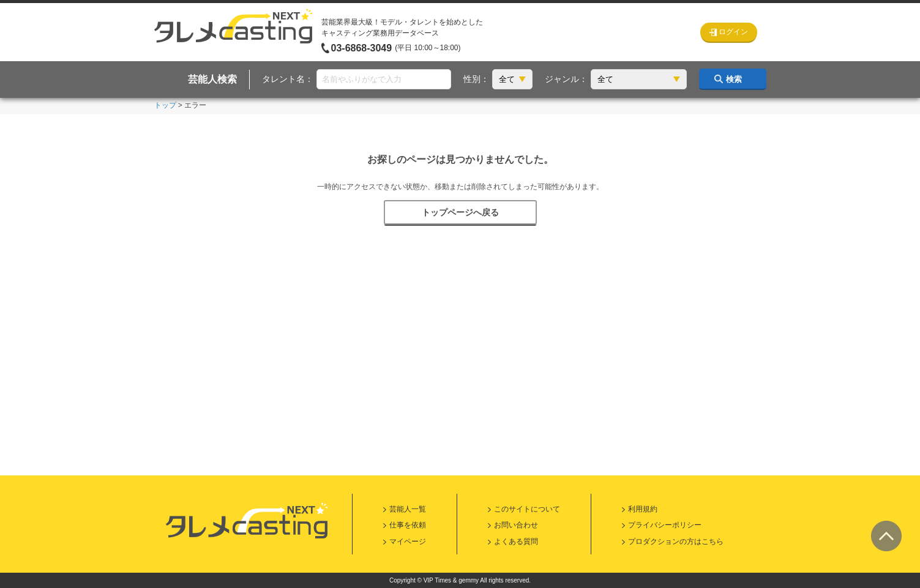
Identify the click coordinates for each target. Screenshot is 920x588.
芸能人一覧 (408, 509)
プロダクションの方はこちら (676, 541)
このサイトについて (527, 509)
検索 (734, 79)
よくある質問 (516, 541)
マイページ (408, 541)
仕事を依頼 (408, 525)
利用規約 (643, 509)
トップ (165, 105)
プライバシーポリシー (665, 525)
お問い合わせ (516, 525)
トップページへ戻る (460, 212)
